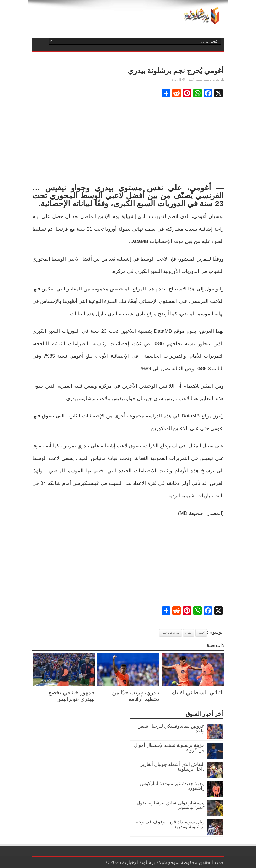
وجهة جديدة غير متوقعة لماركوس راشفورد (172, 786)
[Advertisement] (128, 141)
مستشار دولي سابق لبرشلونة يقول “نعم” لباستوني (171, 805)
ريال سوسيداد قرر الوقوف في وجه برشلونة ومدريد (170, 824)
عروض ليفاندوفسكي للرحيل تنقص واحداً (171, 728)
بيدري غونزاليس (170, 633)
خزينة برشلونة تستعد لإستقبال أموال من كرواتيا (169, 748)
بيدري (189, 633)
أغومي (201, 633)
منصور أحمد (195, 80)
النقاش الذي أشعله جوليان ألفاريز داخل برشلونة (172, 767)
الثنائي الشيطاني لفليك (198, 692)
